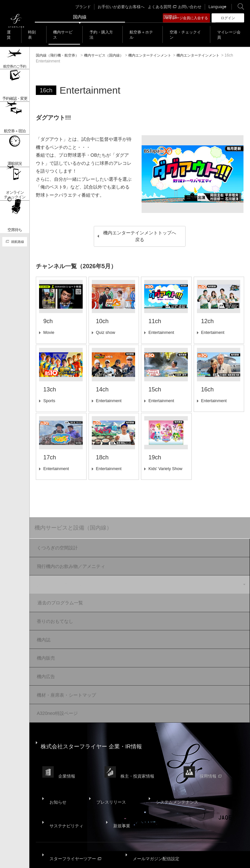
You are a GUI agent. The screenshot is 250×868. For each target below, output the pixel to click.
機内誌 (42, 630)
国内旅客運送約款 (51, 849)
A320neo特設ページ (56, 695)
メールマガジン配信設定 (154, 803)
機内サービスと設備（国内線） (76, 528)
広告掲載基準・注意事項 (93, 849)
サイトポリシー (77, 846)
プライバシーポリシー (115, 846)
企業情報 (68, 744)
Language (215, 7)
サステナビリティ (66, 778)
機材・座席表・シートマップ (65, 678)
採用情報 (216, 744)
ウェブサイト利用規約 (158, 846)
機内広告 (45, 662)
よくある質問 (162, 7)
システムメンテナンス (170, 762)
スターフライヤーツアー (75, 803)
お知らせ (57, 762)
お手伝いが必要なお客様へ (124, 7)
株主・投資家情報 (141, 744)
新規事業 (118, 778)
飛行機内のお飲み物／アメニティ (70, 565)
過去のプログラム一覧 (66, 597)
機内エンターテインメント (63, 581)
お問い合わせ (189, 7)
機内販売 (45, 646)
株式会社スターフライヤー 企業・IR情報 (95, 723)
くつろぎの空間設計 (56, 549)
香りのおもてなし (54, 613)
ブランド (89, 7)
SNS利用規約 (194, 846)
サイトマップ (48, 846)
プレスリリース (106, 762)
